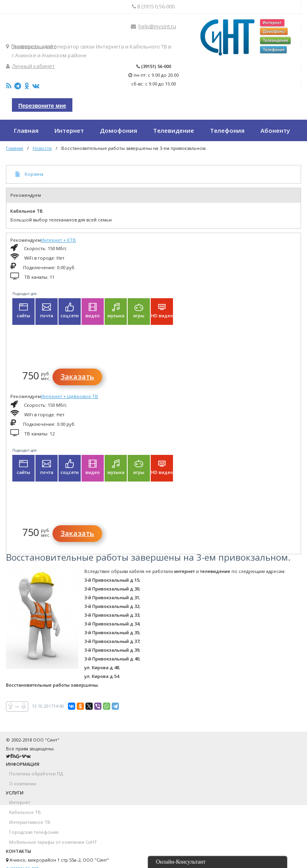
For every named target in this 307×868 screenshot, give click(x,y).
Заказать (77, 377)
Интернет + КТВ (58, 240)
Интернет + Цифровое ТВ (70, 396)
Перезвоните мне (42, 106)
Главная (15, 148)
